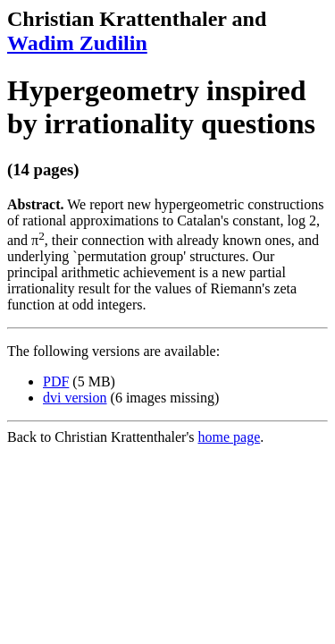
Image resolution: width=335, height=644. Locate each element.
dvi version (75, 398)
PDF (56, 381)
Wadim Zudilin (77, 43)
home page (230, 437)
